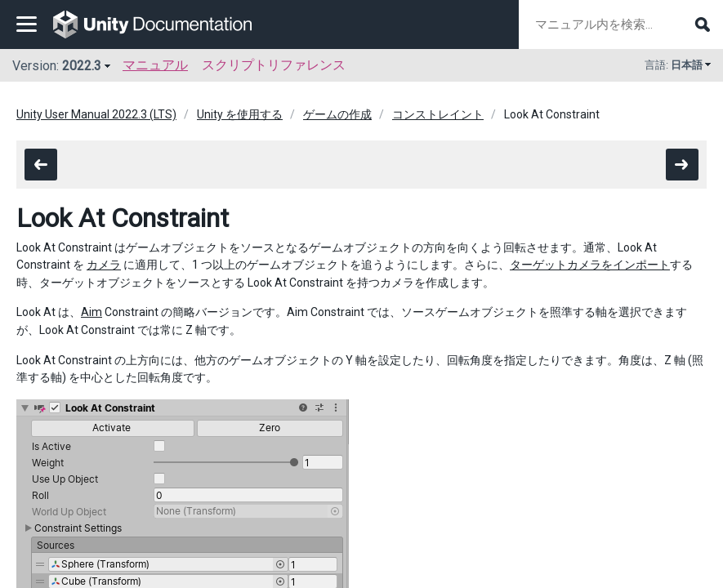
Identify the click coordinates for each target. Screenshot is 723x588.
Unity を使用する (240, 114)
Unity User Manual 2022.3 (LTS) (96, 114)
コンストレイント (438, 114)
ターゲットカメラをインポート (590, 265)
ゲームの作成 (337, 114)
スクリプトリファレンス (274, 65)
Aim (91, 312)
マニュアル (155, 65)
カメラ (104, 265)
